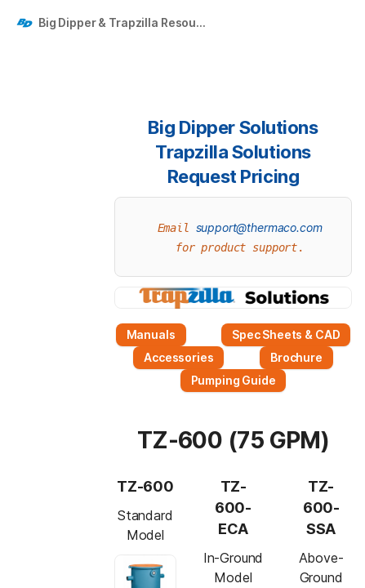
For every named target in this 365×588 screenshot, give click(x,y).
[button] (130, 127)
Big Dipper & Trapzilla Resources (125, 22)
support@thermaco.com (259, 227)
